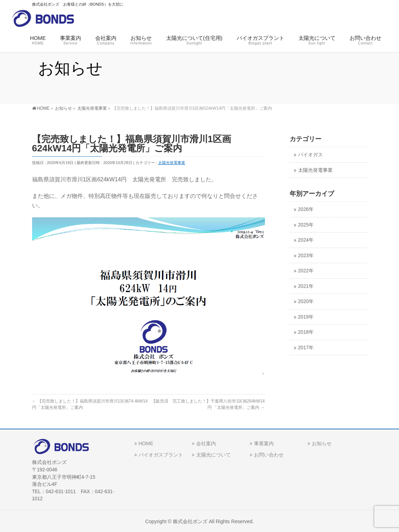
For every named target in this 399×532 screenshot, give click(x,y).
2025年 (306, 225)
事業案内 (264, 443)
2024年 (306, 240)
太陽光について (213, 454)
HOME (146, 443)
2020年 (306, 301)
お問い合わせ (269, 454)
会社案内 (206, 443)
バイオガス (310, 155)
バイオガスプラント (161, 454)
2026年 (306, 209)
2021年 (306, 286)
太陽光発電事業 (172, 163)
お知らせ (322, 443)
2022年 (306, 271)
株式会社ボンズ (190, 521)
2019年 (306, 317)
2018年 (306, 332)
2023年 (306, 256)
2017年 (306, 348)
